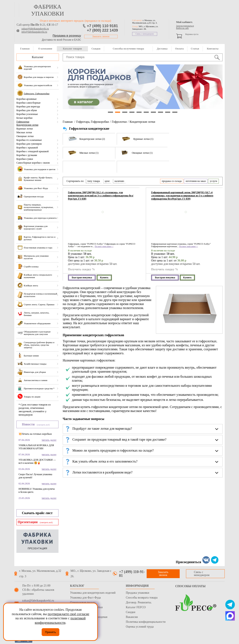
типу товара (94, 181)
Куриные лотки (25, 129)
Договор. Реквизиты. (139, 602)
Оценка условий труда (140, 627)
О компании (45, 49)
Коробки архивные (27, 99)
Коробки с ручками (27, 155)
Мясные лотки (24, 132)
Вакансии (132, 617)
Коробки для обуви (27, 110)
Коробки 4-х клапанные (29, 140)
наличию (119, 181)
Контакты (213, 49)
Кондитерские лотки (27, 125)
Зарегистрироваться (185, 26)
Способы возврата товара (142, 598)
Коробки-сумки (25, 159)
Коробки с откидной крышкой (33, 151)
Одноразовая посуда (83, 602)
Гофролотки (23, 122)
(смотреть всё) (43, 425)
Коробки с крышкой (27, 148)
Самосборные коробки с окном (33, 163)
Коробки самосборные (29, 103)
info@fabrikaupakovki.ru (34, 32)
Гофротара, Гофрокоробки (92, 122)
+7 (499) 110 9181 (102, 26)
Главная (25, 49)
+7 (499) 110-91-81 (132, 574)
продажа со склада (172, 181)
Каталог (38, 57)
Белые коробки (24, 118)
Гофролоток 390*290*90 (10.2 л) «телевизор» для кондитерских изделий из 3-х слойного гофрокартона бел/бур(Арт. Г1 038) (101, 196)
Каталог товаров (72, 49)
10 (175, 112)
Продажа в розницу (67, 36)
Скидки (96, 49)
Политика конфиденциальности (146, 622)
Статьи (195, 49)
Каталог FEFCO (136, 607)
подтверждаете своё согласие (68, 614)
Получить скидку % (81, 269)
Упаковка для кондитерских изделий (93, 593)
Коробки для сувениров (29, 144)
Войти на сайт (182, 28)
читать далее (49, 440)
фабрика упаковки (48, 10)
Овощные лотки (25, 136)
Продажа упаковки (137, 593)
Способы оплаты (190, 586)
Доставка (162, 49)
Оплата (179, 49)
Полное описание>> (104, 246)
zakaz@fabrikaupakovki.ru (35, 29)
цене (107, 181)
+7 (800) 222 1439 (102, 30)
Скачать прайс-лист (37, 513)
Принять (50, 632)
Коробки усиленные (27, 114)
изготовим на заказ (196, 181)
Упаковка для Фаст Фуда (85, 598)
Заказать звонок (101, 37)
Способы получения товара (128, 49)
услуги (213, 181)
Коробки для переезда (28, 107)
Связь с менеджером (145, 34)
